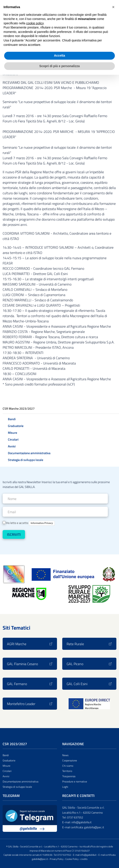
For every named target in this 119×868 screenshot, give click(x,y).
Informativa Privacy (42, 523)
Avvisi (12, 446)
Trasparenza (69, 776)
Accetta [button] (59, 55)
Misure (12, 433)
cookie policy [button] (35, 23)
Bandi (12, 419)
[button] (113, 7)
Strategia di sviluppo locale (26, 460)
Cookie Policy (72, 859)
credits (84, 859)
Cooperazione (70, 760)
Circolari (13, 439)
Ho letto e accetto (29, 523)
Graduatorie (16, 426)
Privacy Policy (57, 859)
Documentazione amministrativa (29, 453)
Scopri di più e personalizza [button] (59, 66)
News (65, 755)
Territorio (67, 771)
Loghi (65, 787)
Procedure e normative (75, 781)
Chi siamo (68, 766)
